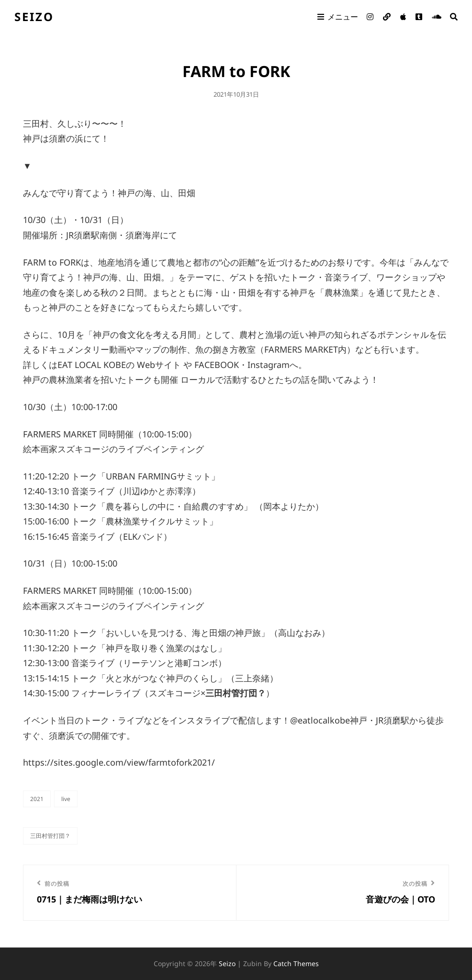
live (66, 799)
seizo (34, 17)
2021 (37, 799)
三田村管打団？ (50, 836)
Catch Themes (296, 963)
